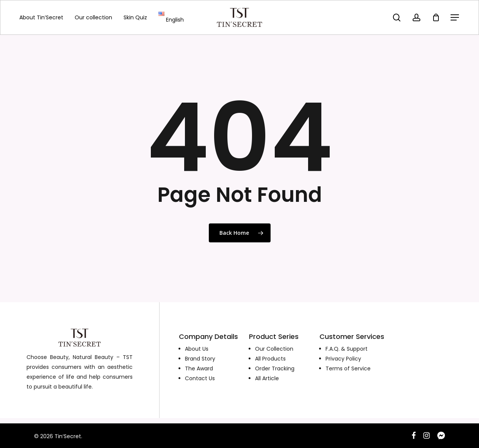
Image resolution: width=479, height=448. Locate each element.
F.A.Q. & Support (347, 349)
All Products (270, 359)
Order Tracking (275, 368)
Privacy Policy (343, 359)
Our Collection (274, 349)
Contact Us (200, 378)
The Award (199, 368)
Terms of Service (348, 368)
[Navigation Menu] (455, 18)
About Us (197, 349)
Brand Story (200, 359)
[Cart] (436, 17)
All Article (267, 378)
